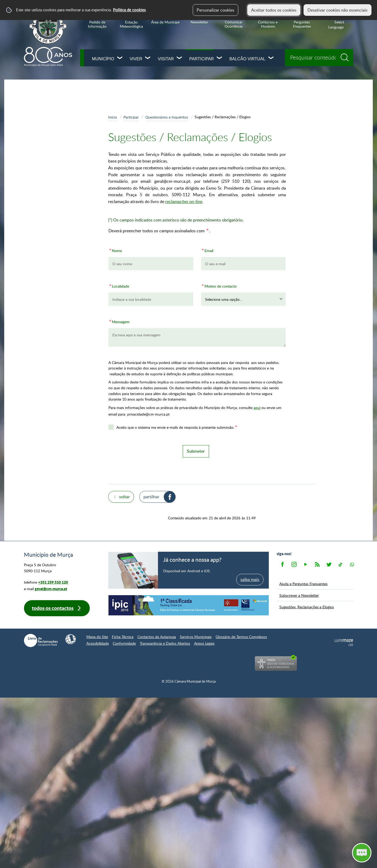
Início (113, 117)
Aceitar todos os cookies (274, 10)
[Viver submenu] (148, 58)
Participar (202, 59)
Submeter (196, 451)
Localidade (119, 285)
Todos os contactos (53, 608)
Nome (115, 250)
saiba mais (250, 579)
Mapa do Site (97, 637)
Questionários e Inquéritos (167, 117)
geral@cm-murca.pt (51, 589)
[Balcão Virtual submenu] (271, 58)
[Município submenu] (120, 58)
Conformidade (124, 643)
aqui (257, 407)
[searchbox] (319, 58)
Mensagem (119, 321)
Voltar (124, 497)
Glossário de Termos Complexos (241, 637)
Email (207, 250)
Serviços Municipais (196, 637)
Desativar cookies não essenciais (338, 10)
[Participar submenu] (220, 58)
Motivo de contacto (219, 285)
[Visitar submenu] (180, 58)
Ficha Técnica (123, 637)
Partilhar (151, 497)
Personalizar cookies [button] (215, 10)
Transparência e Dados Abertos (165, 643)
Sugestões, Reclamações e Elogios (307, 607)
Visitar (166, 59)
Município (103, 59)
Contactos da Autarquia (157, 637)
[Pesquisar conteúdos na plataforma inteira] (346, 56)
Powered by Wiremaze (344, 643)
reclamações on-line (184, 201)
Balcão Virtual (247, 59)
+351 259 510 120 (53, 582)
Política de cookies (129, 10)
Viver (136, 59)
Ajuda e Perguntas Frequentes (303, 584)
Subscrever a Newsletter (299, 595)
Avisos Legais (204, 643)
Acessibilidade (98, 643)
